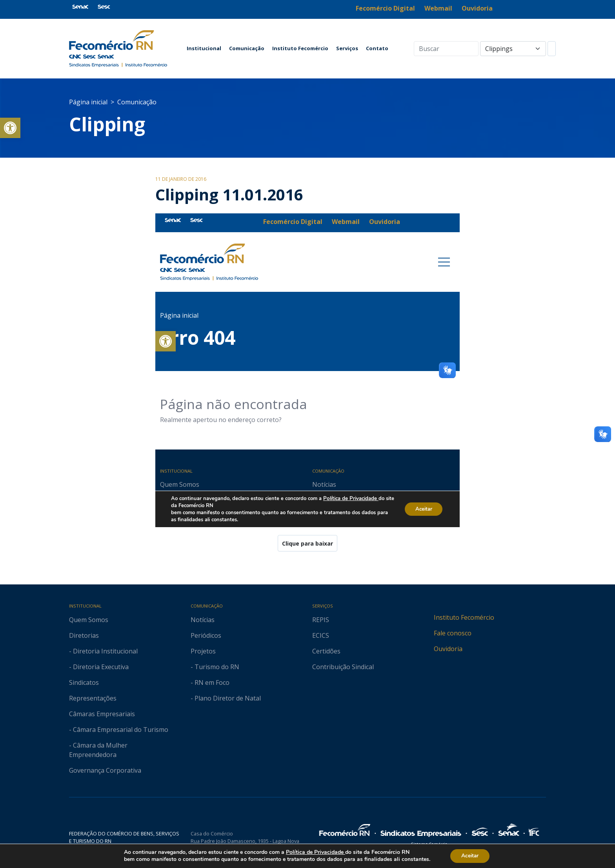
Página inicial (88, 102)
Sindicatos (84, 682)
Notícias (203, 620)
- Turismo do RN (215, 667)
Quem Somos (89, 620)
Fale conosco (453, 633)
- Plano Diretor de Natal (226, 698)
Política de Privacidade (314, 852)
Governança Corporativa (105, 770)
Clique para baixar (307, 543)
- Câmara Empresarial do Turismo (119, 730)
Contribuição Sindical (343, 667)
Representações (93, 698)
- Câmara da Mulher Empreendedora (98, 750)
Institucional (204, 48)
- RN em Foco (210, 682)
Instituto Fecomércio (300, 48)
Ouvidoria (448, 649)
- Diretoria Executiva (99, 667)
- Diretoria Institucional (103, 651)
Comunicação (247, 48)
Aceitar (470, 856)
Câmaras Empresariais (102, 714)
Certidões (326, 651)
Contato (377, 48)
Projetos (203, 651)
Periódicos (206, 635)
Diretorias (84, 635)
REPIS (321, 620)
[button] (10, 128)
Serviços (347, 48)
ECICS (321, 635)
